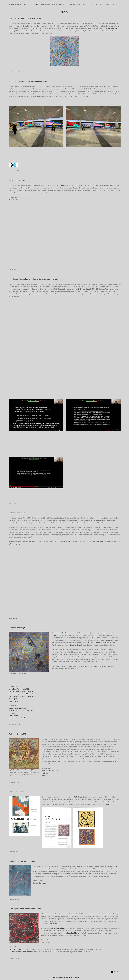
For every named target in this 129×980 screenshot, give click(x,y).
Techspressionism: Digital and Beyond (22, 710)
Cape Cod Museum (74, 933)
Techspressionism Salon (18, 513)
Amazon (106, 804)
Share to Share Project (17, 180)
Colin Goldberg (107, 640)
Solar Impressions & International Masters (25, 909)
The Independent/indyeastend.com (21, 952)
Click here (67, 541)
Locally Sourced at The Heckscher (22, 861)
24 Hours (12, 713)
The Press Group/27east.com (19, 949)
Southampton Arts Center (61, 633)
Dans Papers (13, 699)
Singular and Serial (16, 792)
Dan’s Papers (13, 200)
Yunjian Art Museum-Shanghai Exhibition (25, 18)
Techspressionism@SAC (18, 628)
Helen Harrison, (75, 645)
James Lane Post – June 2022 (19, 689)
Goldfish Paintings (39, 883)
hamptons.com (14, 701)
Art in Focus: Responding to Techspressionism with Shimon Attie (34, 279)
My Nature (45, 773)
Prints (44, 775)
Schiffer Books (96, 804)
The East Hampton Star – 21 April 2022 (22, 694)
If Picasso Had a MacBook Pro (98, 643)
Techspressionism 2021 (17, 718)
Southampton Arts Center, (108, 914)
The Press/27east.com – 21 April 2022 (22, 696)
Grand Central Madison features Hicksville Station (29, 81)
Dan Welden (53, 924)
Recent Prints (13, 715)
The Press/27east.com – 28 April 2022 (22, 691)
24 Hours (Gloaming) (86, 289)
